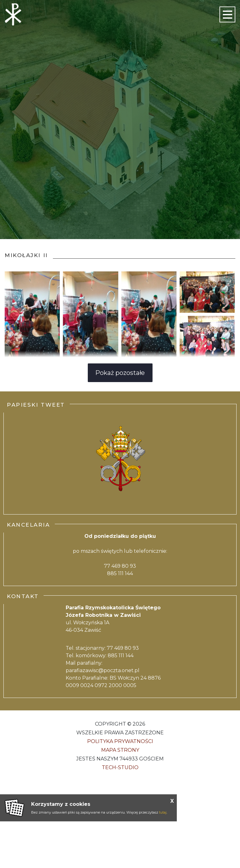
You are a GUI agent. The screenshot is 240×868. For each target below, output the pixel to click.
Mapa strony (120, 750)
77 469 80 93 (120, 566)
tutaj (163, 812)
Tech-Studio (120, 767)
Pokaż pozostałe (120, 373)
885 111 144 (120, 573)
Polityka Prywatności (120, 741)
